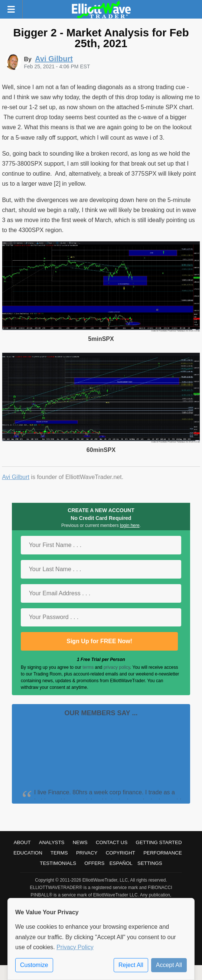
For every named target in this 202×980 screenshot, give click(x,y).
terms (88, 667)
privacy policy (117, 667)
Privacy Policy (75, 947)
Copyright (120, 853)
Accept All (169, 965)
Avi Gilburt (16, 477)
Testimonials (58, 863)
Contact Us (112, 842)
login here (130, 525)
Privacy (87, 853)
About (22, 842)
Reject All (131, 965)
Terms (59, 853)
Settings (150, 863)
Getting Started (159, 842)
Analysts (52, 842)
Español (121, 863)
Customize (34, 965)
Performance (163, 853)
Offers (94, 863)
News (80, 842)
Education (28, 853)
